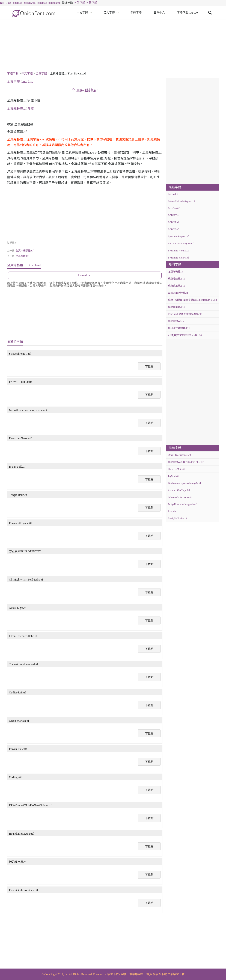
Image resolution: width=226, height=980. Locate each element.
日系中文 (159, 13)
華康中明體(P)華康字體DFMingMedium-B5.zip (193, 300)
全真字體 (41, 73)
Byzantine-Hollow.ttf (178, 258)
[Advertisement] (113, 46)
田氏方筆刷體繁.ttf (178, 293)
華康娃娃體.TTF (177, 279)
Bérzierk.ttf (174, 194)
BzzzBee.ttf (174, 208)
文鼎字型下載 (176, 974)
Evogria (172, 511)
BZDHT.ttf (173, 222)
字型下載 (79, 3)
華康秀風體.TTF (177, 286)
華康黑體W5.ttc (176, 321)
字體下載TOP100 (187, 13)
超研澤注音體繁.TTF (179, 328)
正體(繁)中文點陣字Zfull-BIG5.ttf (186, 335)
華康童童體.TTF (177, 307)
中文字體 (82, 13)
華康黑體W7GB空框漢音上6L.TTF (186, 462)
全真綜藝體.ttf (85, 91)
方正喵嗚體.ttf (176, 272)
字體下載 (91, 3)
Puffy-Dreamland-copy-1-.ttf (182, 504)
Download (85, 275)
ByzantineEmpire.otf (178, 237)
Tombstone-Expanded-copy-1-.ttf (184, 483)
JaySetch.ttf (174, 476)
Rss (2, 3)
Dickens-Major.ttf (177, 469)
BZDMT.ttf (174, 215)
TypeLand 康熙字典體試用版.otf (185, 314)
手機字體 (136, 13)
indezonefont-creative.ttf (180, 497)
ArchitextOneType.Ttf (179, 490)
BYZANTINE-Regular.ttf (181, 244)
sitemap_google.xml (25, 3)
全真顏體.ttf (22, 256)
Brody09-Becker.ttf (177, 518)
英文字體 (109, 13)
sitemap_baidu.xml (49, 3)
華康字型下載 (141, 974)
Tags (9, 3)
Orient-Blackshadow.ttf (179, 455)
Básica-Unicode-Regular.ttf (182, 201)
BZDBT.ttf (173, 229)
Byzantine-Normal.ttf (179, 251)
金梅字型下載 (158, 974)
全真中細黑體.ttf (25, 251)
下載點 (149, 367)
